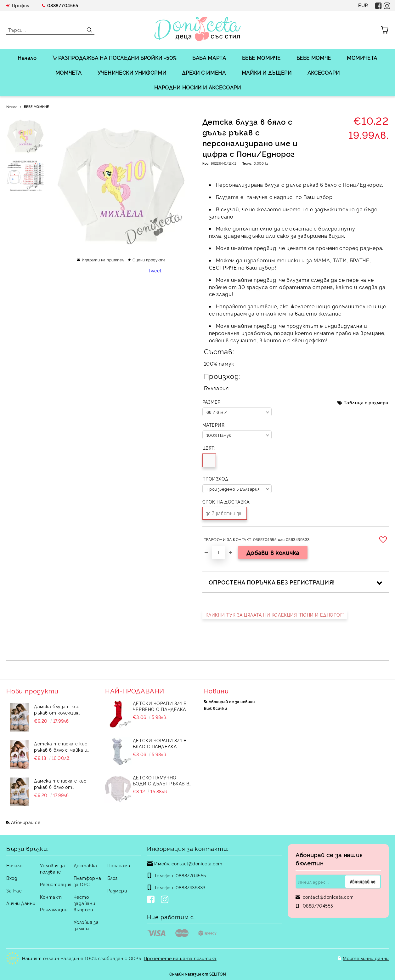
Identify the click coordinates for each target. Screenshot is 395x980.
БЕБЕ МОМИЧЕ (261, 58)
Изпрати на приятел (103, 260)
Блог (113, 878)
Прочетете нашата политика (180, 958)
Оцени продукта (149, 260)
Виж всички (216, 708)
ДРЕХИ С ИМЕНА (204, 72)
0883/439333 (191, 887)
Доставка (85, 865)
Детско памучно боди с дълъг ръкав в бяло (161, 780)
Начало (27, 58)
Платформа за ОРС (87, 881)
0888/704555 (63, 5)
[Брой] (218, 552)
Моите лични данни (366, 958)
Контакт (51, 897)
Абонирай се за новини (232, 701)
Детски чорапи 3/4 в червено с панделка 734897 (160, 706)
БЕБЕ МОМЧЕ (314, 58)
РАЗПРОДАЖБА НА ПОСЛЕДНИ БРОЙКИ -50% (115, 58)
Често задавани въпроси (84, 903)
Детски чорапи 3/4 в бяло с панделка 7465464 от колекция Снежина (160, 743)
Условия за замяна (86, 925)
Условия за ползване (53, 868)
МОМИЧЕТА (362, 58)
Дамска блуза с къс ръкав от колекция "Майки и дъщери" (57, 709)
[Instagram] (166, 900)
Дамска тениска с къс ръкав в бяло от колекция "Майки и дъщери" (60, 784)
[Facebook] (152, 900)
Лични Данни (21, 903)
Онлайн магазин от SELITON (197, 974)
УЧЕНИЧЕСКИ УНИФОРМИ (132, 72)
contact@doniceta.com (197, 863)
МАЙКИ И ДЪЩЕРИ (267, 72)
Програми (119, 865)
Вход (12, 878)
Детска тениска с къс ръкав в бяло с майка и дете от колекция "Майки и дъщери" (61, 747)
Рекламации (54, 909)
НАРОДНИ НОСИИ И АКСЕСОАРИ (198, 87)
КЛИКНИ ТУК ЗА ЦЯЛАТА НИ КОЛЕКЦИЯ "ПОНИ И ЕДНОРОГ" (275, 615)
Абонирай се (26, 822)
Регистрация (56, 884)
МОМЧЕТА (69, 72)
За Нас (14, 890)
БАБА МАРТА (209, 58)
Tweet (155, 270)
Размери (117, 890)
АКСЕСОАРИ (324, 72)
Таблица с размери (366, 402)
